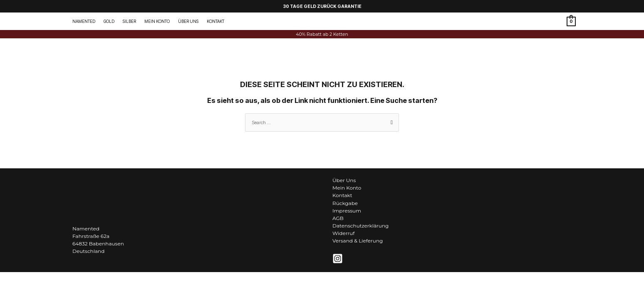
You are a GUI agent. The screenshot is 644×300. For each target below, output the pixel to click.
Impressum (347, 211)
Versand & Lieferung (358, 241)
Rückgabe (345, 203)
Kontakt (342, 195)
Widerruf (343, 233)
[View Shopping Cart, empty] (571, 21)
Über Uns (344, 180)
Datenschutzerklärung (360, 226)
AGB (338, 218)
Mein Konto (347, 188)
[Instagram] (338, 259)
